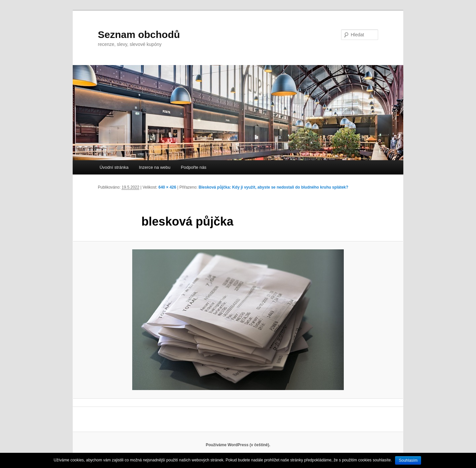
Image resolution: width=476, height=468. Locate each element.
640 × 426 (167, 187)
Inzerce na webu (155, 167)
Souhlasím (408, 460)
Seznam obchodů (139, 35)
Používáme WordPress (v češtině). (238, 445)
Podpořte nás (194, 167)
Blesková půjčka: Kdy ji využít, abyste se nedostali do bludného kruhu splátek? (274, 187)
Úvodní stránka (114, 167)
